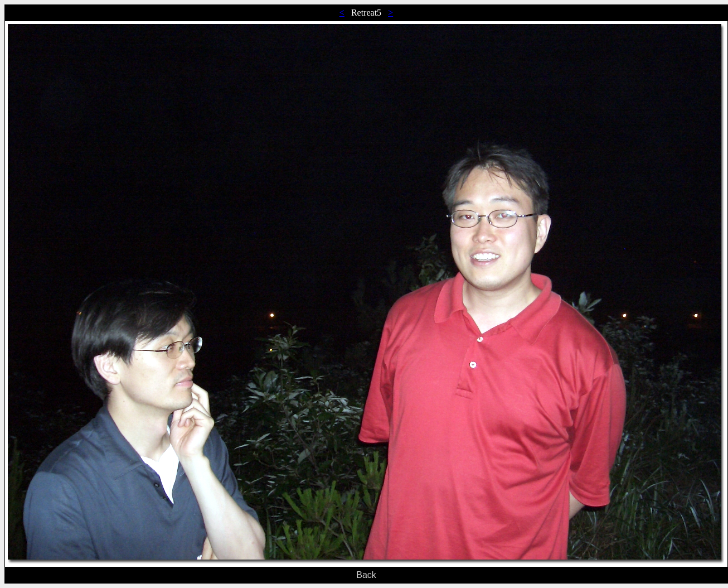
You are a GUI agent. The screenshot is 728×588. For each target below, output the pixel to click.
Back (366, 575)
